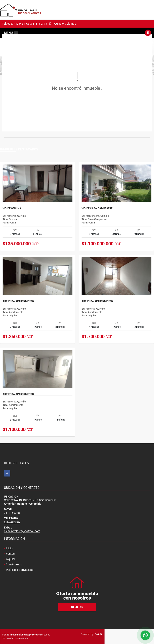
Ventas (10, 554)
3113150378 (39, 24)
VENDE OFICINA (12, 208)
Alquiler (10, 559)
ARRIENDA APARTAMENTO (18, 301)
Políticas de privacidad (20, 570)
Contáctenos (14, 564)
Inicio (9, 548)
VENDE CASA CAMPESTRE (97, 208)
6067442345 (15, 24)
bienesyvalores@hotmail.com (22, 531)
